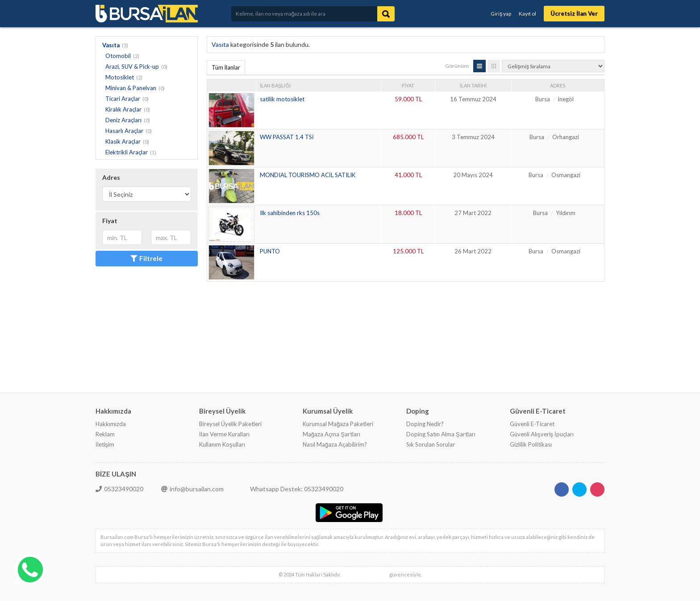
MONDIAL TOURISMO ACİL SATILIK (308, 175)
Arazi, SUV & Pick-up (132, 66)
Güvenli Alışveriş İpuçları (542, 434)
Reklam (105, 434)
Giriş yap (501, 14)
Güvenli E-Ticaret (532, 424)
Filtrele (146, 258)
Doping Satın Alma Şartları (441, 434)
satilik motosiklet (282, 99)
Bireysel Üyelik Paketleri (230, 424)
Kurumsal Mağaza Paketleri (338, 424)
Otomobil (118, 56)
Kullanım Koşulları (222, 444)
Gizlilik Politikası (531, 444)
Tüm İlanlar (226, 67)
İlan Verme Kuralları (224, 434)
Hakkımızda (111, 424)
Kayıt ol (527, 14)
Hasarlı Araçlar (124, 131)
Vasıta (111, 45)
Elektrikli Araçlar (127, 152)
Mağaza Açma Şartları (331, 434)
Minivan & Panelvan (131, 88)
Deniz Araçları (123, 120)
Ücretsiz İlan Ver (574, 13)
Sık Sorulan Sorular (431, 444)
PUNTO (270, 251)
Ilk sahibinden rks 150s (290, 213)
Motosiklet (120, 77)
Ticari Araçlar (123, 99)
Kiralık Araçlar (123, 109)
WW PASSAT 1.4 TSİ (287, 137)
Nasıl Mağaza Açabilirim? (335, 444)
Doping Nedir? (425, 424)
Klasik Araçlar (123, 141)
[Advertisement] (369, 311)
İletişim (105, 444)
